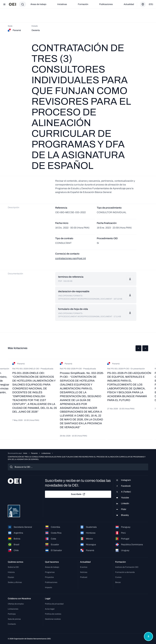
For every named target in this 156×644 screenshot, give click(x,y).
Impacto (49, 587)
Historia (11, 572)
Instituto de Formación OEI (127, 567)
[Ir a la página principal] (12, 4)
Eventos (84, 567)
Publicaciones (106, 4)
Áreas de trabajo (38, 4)
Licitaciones (46, 453)
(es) (151, 4)
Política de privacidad (54, 604)
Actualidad (129, 4)
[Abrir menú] (4, 4)
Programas (50, 572)
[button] (138, 348)
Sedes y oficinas (15, 582)
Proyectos (49, 577)
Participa (12, 614)
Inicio (25, 453)
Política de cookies (53, 614)
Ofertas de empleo (16, 604)
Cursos (118, 577)
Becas (118, 582)
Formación (83, 4)
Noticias (84, 572)
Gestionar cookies (53, 619)
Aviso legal (50, 609)
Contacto (12, 624)
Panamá (34, 453)
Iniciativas (62, 4)
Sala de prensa (14, 619)
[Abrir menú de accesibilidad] (148, 636)
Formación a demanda (125, 572)
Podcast (84, 577)
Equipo (11, 577)
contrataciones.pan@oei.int (71, 258)
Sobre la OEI (13, 567)
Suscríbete (78, 494)
